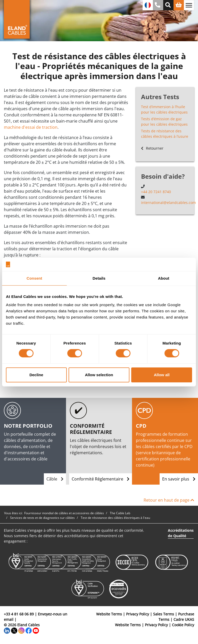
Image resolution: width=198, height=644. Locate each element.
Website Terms (109, 614)
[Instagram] (21, 630)
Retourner (152, 148)
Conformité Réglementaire (101, 479)
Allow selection (99, 375)
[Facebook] (29, 630)
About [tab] (164, 278)
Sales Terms (164, 614)
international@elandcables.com (168, 203)
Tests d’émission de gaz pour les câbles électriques (164, 122)
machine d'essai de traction (31, 127)
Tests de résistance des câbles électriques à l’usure (165, 134)
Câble (55, 479)
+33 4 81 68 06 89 (19, 614)
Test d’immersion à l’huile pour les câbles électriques (164, 109)
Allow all (162, 375)
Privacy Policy (138, 614)
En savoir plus (179, 479)
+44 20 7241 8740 (156, 192)
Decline (36, 375)
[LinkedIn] (7, 630)
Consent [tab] (34, 278)
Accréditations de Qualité (181, 533)
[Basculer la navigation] (189, 5)
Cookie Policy (183, 625)
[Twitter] (14, 630)
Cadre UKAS (184, 619)
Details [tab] (99, 278)
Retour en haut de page (169, 500)
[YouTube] (36, 630)
